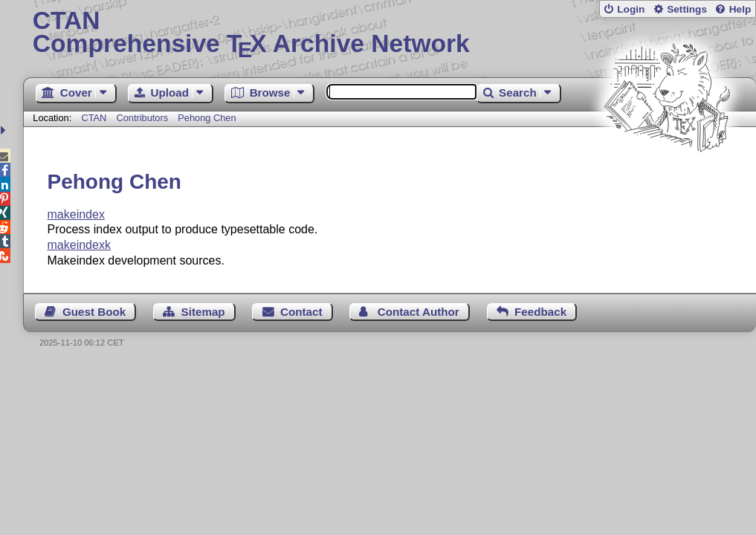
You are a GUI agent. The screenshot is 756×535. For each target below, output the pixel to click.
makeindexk (79, 245)
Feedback (540, 312)
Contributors (142, 118)
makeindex (76, 214)
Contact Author (419, 312)
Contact (301, 312)
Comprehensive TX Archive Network (390, 33)
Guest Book (94, 312)
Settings (687, 9)
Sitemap (203, 312)
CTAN (94, 118)
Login (631, 9)
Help (740, 9)
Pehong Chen (207, 118)
